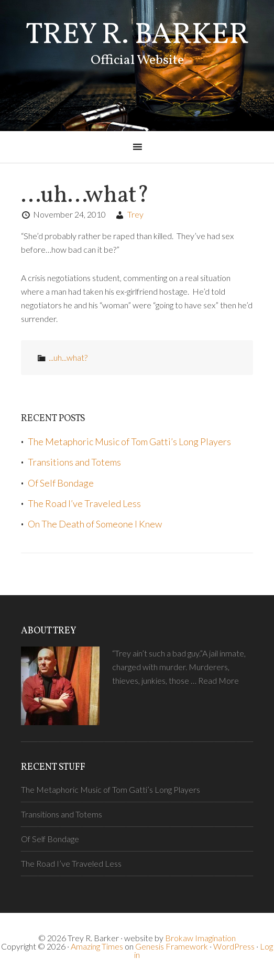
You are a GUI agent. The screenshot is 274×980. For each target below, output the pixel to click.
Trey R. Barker (137, 36)
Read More (218, 680)
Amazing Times (97, 946)
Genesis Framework (172, 946)
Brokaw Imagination (200, 938)
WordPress (234, 946)
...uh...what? (68, 357)
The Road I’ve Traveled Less (84, 503)
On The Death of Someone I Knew (95, 524)
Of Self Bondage (61, 483)
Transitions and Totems (74, 462)
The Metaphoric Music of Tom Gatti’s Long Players (129, 441)
